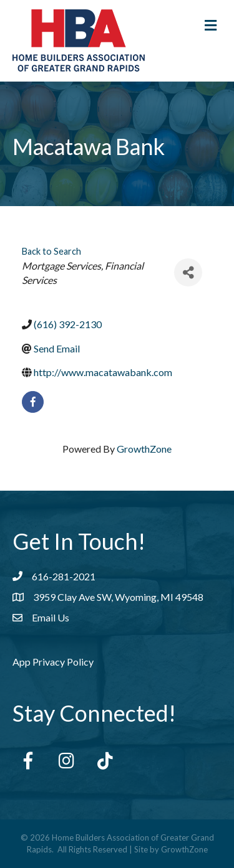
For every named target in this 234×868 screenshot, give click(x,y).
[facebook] (33, 402)
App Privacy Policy (53, 662)
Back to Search (51, 251)
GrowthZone (144, 449)
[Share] (188, 272)
